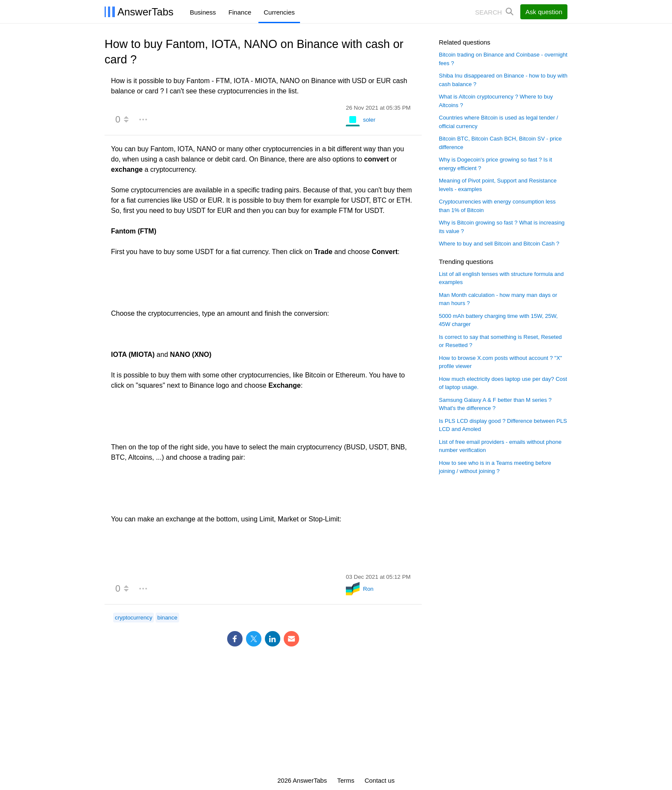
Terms (346, 781)
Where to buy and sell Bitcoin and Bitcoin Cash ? (499, 244)
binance (167, 618)
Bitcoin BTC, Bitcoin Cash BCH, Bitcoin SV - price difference (500, 143)
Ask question (544, 12)
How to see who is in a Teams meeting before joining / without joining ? (495, 467)
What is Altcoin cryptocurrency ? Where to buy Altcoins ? (496, 101)
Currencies (279, 12)
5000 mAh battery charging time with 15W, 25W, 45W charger (498, 320)
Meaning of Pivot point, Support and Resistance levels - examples (498, 185)
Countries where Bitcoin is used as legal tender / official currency (498, 122)
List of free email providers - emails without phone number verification (500, 446)
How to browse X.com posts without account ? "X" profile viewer (500, 362)
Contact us (380, 781)
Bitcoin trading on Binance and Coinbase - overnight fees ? (503, 59)
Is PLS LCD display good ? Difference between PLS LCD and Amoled (503, 425)
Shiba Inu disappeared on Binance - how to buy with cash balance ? (503, 80)
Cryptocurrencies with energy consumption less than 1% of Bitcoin (497, 206)
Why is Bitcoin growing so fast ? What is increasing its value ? (502, 227)
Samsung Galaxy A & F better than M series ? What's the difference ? (495, 404)
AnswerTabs (145, 12)
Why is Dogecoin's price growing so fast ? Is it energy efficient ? (495, 164)
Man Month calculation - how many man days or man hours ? (498, 299)
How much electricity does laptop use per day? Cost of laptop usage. (503, 383)
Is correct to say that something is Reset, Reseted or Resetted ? (500, 341)
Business (203, 12)
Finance (240, 12)
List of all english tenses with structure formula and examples (501, 278)
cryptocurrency (133, 618)
